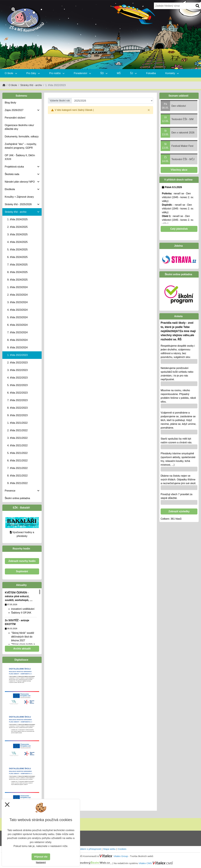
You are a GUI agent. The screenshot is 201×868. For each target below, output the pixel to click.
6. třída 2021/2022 (17, 461)
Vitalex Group (121, 856)
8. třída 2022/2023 (17, 408)
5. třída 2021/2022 (17, 453)
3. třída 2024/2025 (17, 234)
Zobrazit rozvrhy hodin (22, 561)
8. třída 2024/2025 (17, 272)
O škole (11, 73)
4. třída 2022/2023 (17, 378)
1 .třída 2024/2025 (17, 219)
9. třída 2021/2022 (17, 483)
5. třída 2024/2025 (17, 250)
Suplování (22, 571)
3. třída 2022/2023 (17, 370)
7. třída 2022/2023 (17, 400)
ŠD (104, 73)
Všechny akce (179, 170)
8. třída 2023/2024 (17, 340)
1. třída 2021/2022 (17, 423)
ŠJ (133, 73)
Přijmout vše (41, 857)
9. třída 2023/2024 (17, 347)
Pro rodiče (57, 73)
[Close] (149, 110)
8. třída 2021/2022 (17, 476)
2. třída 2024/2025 (17, 227)
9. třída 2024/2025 (17, 280)
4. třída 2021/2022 (17, 445)
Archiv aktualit (22, 649)
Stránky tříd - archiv (31, 85)
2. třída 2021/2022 (17, 430)
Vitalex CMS (145, 863)
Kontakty (172, 73)
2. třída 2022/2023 (17, 363)
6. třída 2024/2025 (17, 257)
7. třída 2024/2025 (17, 265)
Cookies (122, 849)
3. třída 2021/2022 (17, 438)
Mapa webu (109, 849)
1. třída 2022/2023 (17, 355)
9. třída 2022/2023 (17, 415)
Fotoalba (151, 73)
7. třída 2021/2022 (17, 468)
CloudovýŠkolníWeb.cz (81, 863)
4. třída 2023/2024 (17, 310)
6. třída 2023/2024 (17, 325)
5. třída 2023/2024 (17, 317)
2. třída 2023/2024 (17, 295)
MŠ (119, 73)
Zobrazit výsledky (179, 511)
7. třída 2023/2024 (17, 332)
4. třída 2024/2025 (17, 242)
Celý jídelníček (179, 229)
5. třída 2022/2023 (17, 385)
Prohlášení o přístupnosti (88, 849)
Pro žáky (33, 73)
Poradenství (82, 73)
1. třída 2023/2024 (17, 287)
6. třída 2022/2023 (17, 393)
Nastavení (41, 862)
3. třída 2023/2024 (17, 302)
